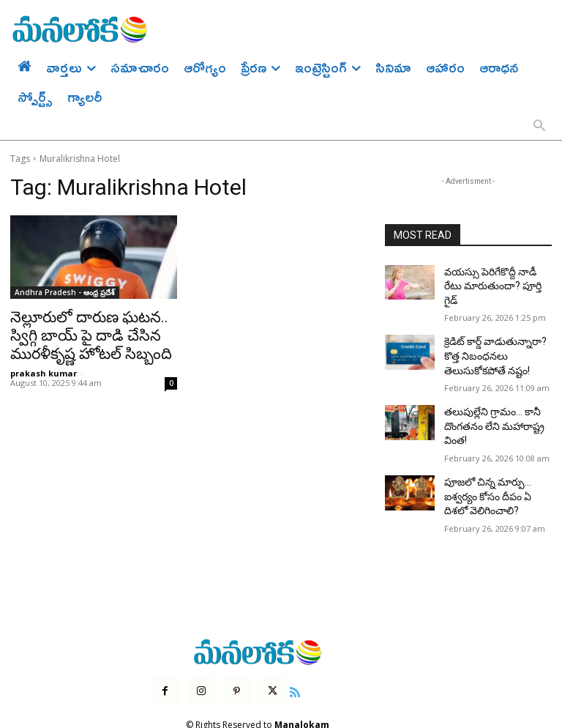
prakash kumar (44, 367)
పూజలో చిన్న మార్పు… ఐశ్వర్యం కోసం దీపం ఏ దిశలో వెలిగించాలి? (494, 463)
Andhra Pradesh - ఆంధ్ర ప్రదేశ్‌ (65, 292)
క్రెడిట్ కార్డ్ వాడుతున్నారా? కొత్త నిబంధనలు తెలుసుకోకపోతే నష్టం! (495, 335)
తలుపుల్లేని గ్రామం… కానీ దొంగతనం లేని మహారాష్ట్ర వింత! (487, 399)
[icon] (283, 653)
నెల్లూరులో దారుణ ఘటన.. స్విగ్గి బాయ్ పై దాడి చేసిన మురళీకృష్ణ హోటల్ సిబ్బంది (87, 333)
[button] (539, 127)
